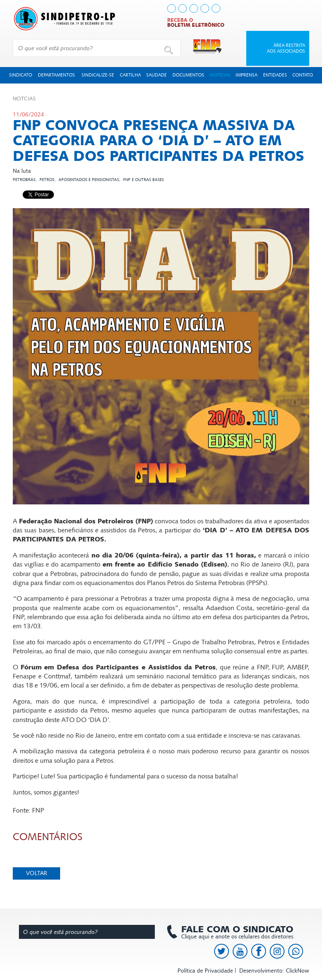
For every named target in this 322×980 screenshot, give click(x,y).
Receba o (196, 23)
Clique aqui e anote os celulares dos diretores (233, 932)
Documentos (188, 75)
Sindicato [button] (21, 75)
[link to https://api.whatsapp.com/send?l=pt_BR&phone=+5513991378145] (216, 8)
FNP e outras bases (143, 180)
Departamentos (56, 75)
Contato (303, 75)
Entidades (275, 75)
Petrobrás (24, 180)
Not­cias (24, 99)
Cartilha (130, 75)
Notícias (220, 75)
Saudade (156, 75)
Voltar (37, 873)
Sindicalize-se (98, 75)
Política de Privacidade (205, 971)
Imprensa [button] (246, 75)
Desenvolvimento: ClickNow (274, 971)
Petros (47, 180)
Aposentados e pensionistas (89, 180)
